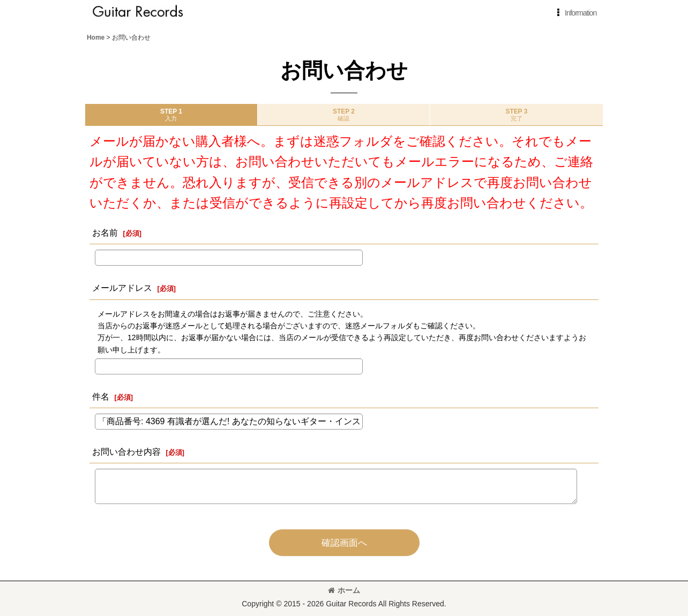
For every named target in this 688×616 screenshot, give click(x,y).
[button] (575, 13)
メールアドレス (122, 288)
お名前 (105, 232)
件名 (101, 396)
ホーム (344, 590)
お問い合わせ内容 (126, 452)
